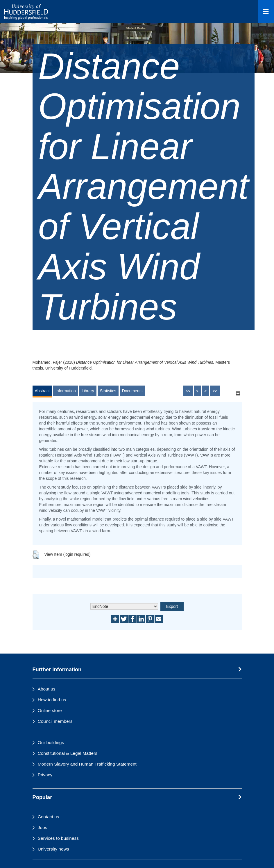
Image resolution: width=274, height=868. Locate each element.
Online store (50, 710)
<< (188, 391)
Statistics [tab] (108, 391)
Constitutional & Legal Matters (68, 753)
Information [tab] (66, 391)
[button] (36, 555)
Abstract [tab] (42, 391)
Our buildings (51, 742)
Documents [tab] (132, 391)
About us (47, 689)
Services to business (58, 838)
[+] (238, 394)
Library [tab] (88, 391)
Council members (55, 721)
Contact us (49, 817)
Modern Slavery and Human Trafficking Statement (87, 764)
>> (215, 391)
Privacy (45, 775)
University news (53, 849)
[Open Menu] (266, 12)
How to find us (52, 700)
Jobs (43, 827)
